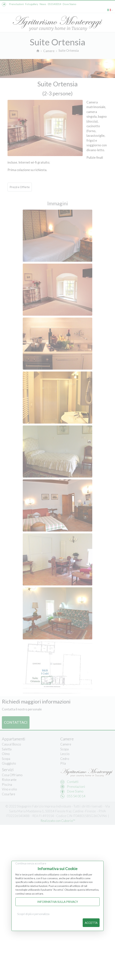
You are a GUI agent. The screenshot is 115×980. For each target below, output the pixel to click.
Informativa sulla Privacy (58, 902)
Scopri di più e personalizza (33, 914)
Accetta (91, 923)
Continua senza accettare (31, 863)
